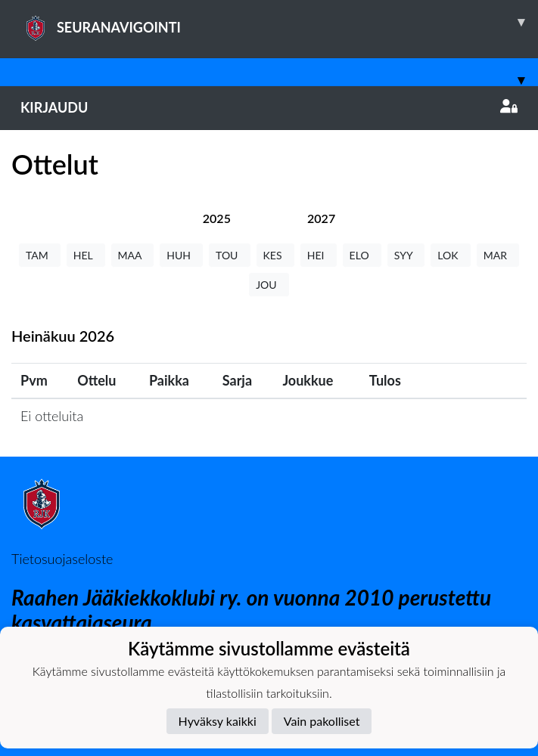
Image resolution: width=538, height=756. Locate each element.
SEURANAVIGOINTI (279, 22)
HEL (86, 255)
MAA (133, 255)
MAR (498, 255)
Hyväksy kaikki (218, 721)
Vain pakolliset (322, 721)
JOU (269, 285)
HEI (319, 255)
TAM (40, 255)
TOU (230, 255)
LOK (450, 255)
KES (275, 255)
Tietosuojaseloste (62, 559)
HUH (181, 255)
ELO (362, 255)
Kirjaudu (269, 107)
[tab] (217, 218)
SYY (406, 255)
